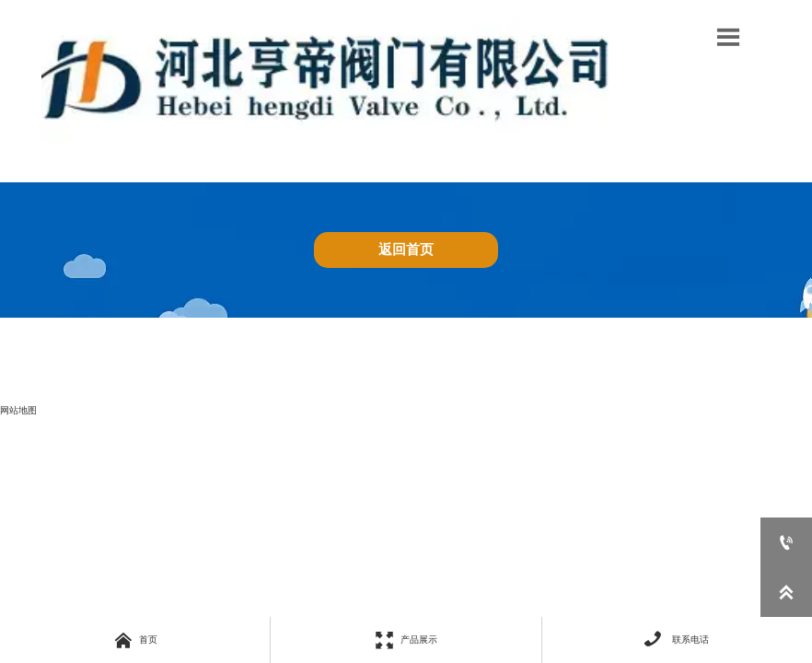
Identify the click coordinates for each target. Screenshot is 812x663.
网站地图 (18, 410)
